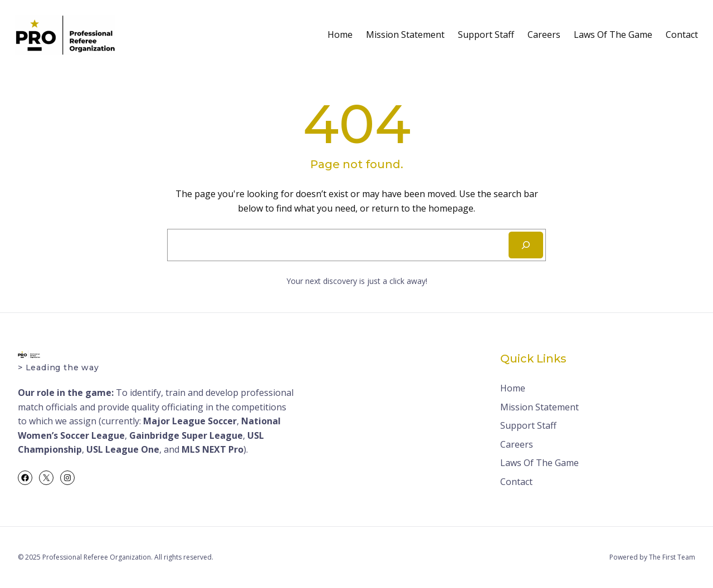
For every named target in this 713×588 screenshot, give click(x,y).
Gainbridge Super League (186, 435)
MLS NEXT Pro (213, 449)
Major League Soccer (190, 421)
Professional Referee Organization (97, 557)
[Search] (526, 245)
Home (340, 35)
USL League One (123, 449)
